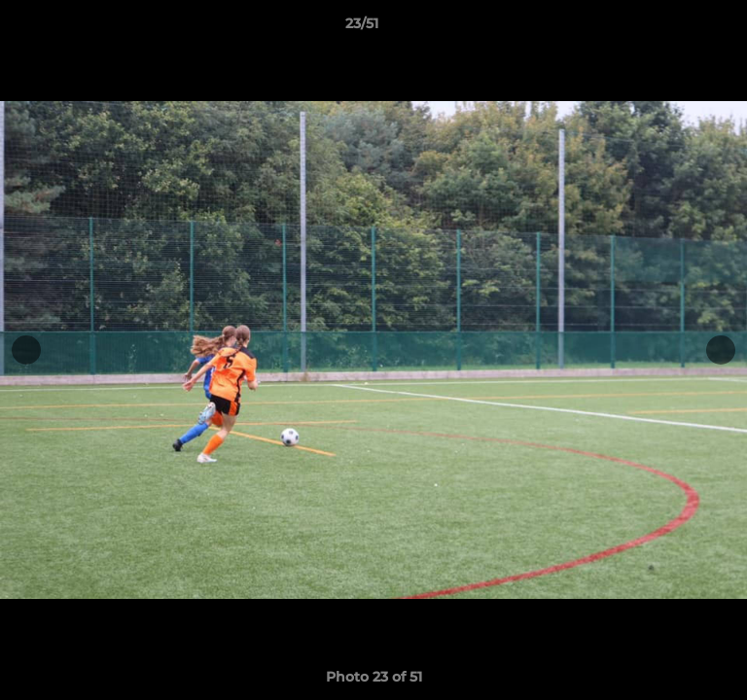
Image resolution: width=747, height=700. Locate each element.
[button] (677, 28)
